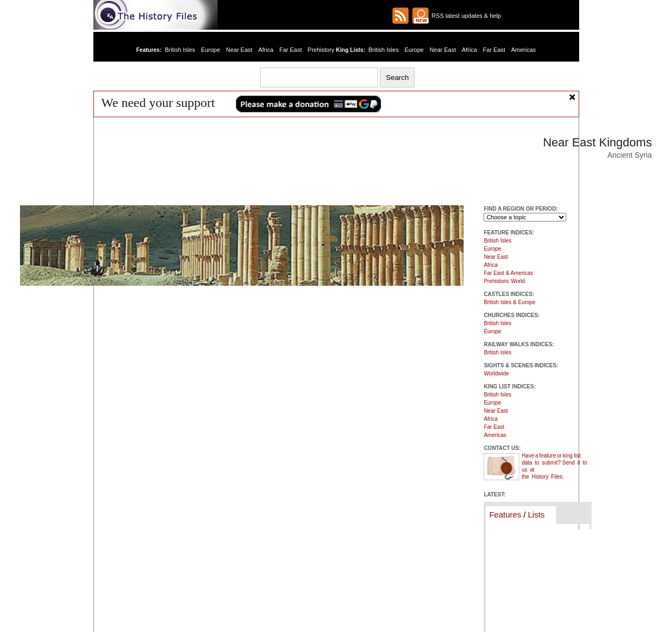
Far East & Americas (508, 273)
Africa (266, 50)
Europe (210, 50)
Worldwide (496, 374)
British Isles (180, 50)
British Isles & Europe (510, 302)
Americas (524, 50)
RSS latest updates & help (465, 16)
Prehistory (321, 50)
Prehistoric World (504, 281)
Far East (290, 50)
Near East (239, 50)
